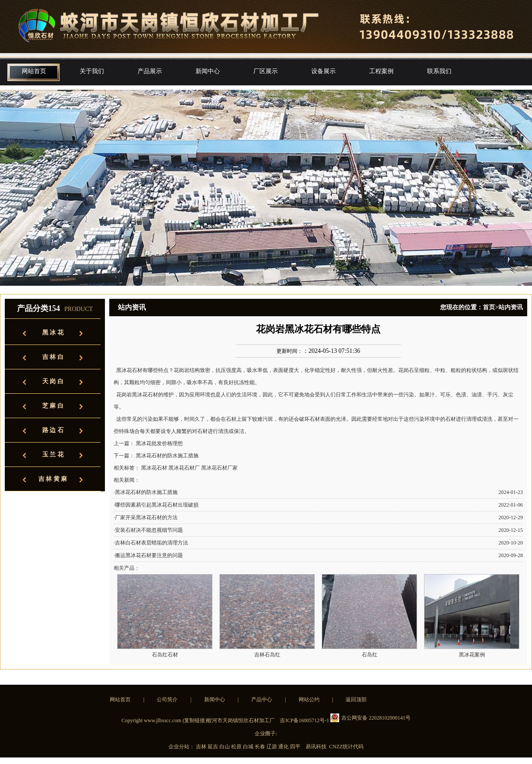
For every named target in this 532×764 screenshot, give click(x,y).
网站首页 (34, 71)
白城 (249, 747)
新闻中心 (208, 71)
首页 (489, 307)
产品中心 (262, 700)
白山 (225, 747)
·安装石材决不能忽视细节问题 (148, 530)
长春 (261, 747)
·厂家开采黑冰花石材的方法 (146, 517)
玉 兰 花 (53, 455)
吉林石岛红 (267, 655)
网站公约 (309, 700)
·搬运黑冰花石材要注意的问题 (148, 555)
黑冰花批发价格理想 (159, 443)
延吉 (214, 747)
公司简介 (167, 700)
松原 (237, 747)
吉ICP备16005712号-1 (305, 720)
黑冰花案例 (472, 655)
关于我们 (92, 71)
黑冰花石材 (129, 370)
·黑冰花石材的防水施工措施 (146, 492)
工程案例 (381, 71)
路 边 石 (53, 430)
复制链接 (195, 720)
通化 (284, 747)
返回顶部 (356, 700)
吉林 (202, 747)
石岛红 (370, 655)
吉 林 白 (53, 357)
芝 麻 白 (53, 406)
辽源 (272, 747)
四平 (296, 747)
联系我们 (439, 71)
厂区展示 (266, 71)
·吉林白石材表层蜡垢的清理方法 (151, 543)
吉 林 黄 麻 (53, 479)
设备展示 (323, 71)
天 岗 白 (53, 381)
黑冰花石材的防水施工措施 (167, 456)
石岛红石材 (165, 655)
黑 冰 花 (53, 333)
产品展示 (150, 71)
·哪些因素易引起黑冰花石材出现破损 (156, 505)
